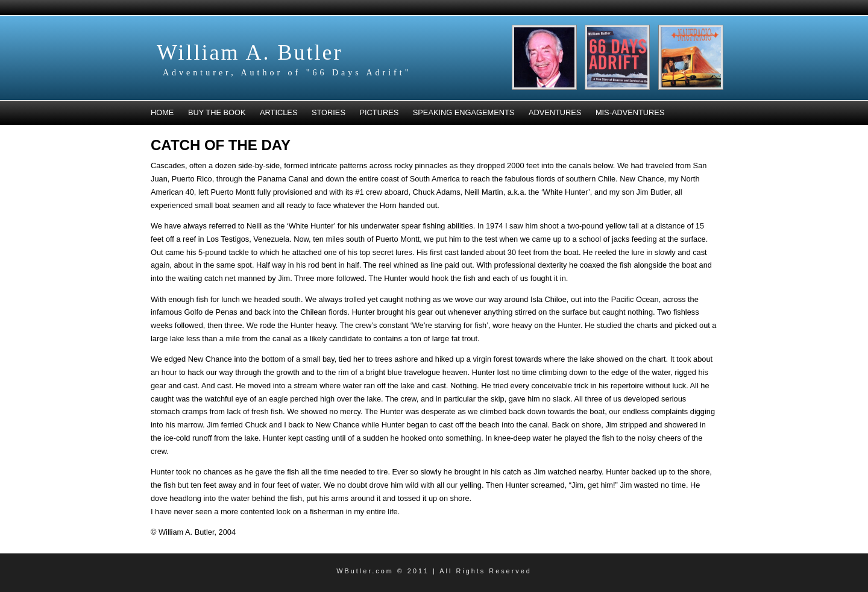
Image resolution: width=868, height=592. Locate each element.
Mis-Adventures (630, 112)
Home (162, 112)
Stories (329, 112)
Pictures (379, 112)
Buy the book (217, 112)
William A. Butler (250, 52)
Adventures (555, 112)
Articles (278, 112)
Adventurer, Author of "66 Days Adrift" (287, 73)
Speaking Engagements (464, 112)
